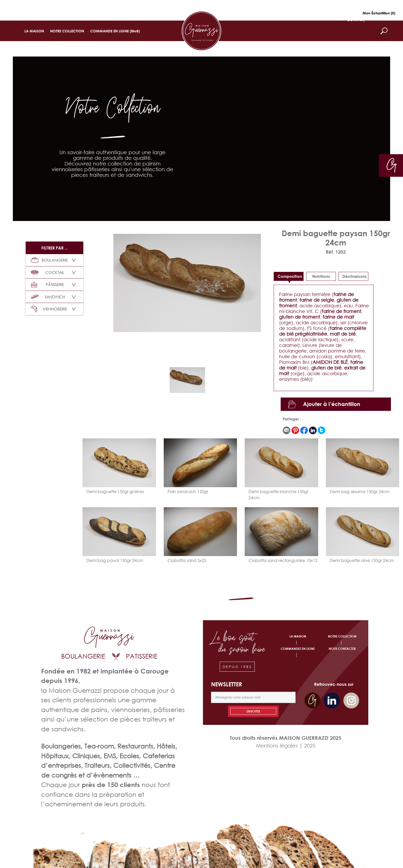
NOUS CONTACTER (342, 649)
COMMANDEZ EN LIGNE (298, 649)
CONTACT (355, 20)
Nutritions (321, 276)
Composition (290, 276)
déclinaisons (355, 276)
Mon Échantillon (379, 13)
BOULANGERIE (49, 260)
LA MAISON (34, 31)
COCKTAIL (48, 272)
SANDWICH (48, 297)
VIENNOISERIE (49, 309)
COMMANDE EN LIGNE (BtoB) (115, 31)
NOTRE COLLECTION (67, 31)
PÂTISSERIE (47, 285)
